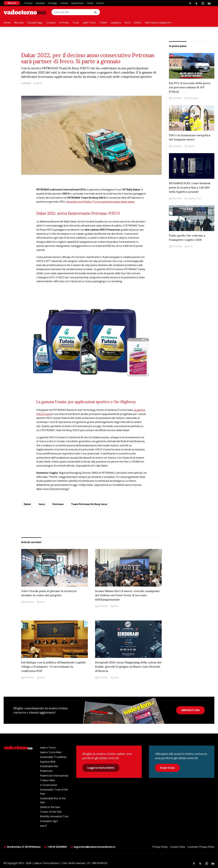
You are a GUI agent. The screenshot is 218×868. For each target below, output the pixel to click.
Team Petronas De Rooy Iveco (89, 504)
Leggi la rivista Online (101, 768)
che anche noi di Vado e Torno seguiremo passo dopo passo (100, 202)
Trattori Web (47, 780)
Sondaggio (53, 3)
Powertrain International (54, 776)
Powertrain (46, 771)
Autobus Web (48, 762)
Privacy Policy (160, 847)
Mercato (19, 23)
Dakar (27, 504)
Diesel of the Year (50, 807)
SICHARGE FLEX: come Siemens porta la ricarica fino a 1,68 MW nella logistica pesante (190, 187)
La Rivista (64, 3)
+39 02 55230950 (55, 847)
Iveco (42, 504)
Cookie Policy (178, 847)
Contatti (90, 3)
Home (7, 23)
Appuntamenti (77, 3)
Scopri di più (167, 768)
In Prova (64, 23)
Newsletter (40, 3)
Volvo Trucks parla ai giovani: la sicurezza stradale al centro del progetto (49, 593)
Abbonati (12, 3)
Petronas (58, 504)
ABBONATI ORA (190, 710)
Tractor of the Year (51, 812)
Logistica (116, 23)
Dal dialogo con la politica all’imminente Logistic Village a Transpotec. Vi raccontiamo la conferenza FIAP (54, 667)
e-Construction (49, 785)
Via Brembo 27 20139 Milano (22, 847)
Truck (76, 23)
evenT (44, 826)
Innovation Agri (49, 821)
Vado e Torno (48, 748)
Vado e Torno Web (51, 752)
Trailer (103, 23)
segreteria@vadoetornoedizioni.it (93, 847)
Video (196, 98)
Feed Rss (100, 3)
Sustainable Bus (49, 766)
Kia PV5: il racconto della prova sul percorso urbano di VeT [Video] (190, 87)
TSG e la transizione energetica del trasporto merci (190, 137)
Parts (127, 23)
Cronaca (51, 23)
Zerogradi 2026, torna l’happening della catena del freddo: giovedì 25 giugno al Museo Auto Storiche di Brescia (128, 667)
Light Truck (89, 23)
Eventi (138, 23)
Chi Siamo (28, 3)
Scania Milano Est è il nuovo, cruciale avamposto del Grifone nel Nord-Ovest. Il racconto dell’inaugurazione (127, 595)
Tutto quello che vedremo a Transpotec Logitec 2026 (187, 238)
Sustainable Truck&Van (53, 757)
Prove (190, 98)
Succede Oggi (35, 23)
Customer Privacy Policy (201, 847)
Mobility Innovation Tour (54, 816)
